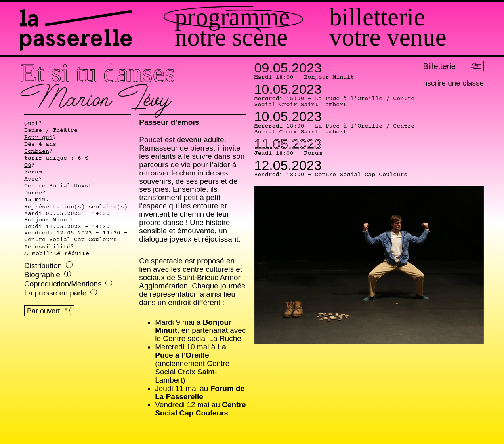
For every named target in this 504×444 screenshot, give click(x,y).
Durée (33, 193)
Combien (37, 152)
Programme (232, 17)
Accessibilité (47, 247)
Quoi (31, 124)
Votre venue (388, 37)
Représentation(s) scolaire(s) (76, 207)
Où (28, 166)
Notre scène (231, 37)
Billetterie (377, 17)
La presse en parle (61, 293)
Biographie (48, 275)
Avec (31, 179)
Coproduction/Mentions (68, 284)
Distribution (48, 266)
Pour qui (38, 138)
